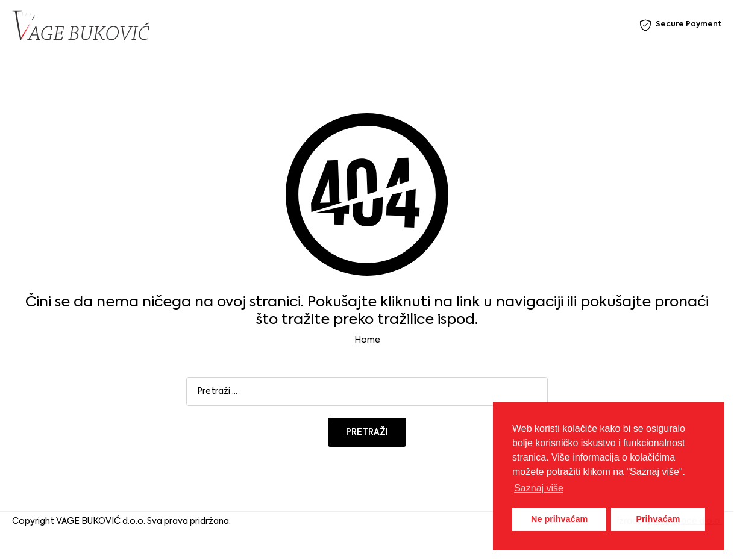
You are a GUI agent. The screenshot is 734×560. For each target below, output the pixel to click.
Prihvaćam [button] (658, 519)
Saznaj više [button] (539, 488)
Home (367, 340)
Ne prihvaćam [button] (559, 519)
